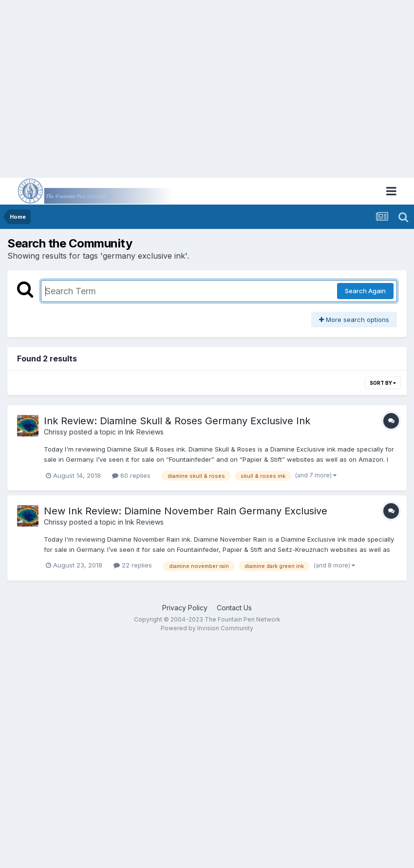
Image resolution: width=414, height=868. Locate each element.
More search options (354, 320)
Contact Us (234, 608)
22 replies (133, 565)
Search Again (365, 291)
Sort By (383, 383)
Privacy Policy (185, 608)
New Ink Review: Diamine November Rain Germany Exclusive (186, 511)
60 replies (131, 475)
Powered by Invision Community (207, 628)
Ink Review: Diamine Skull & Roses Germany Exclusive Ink (177, 421)
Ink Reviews (144, 432)
